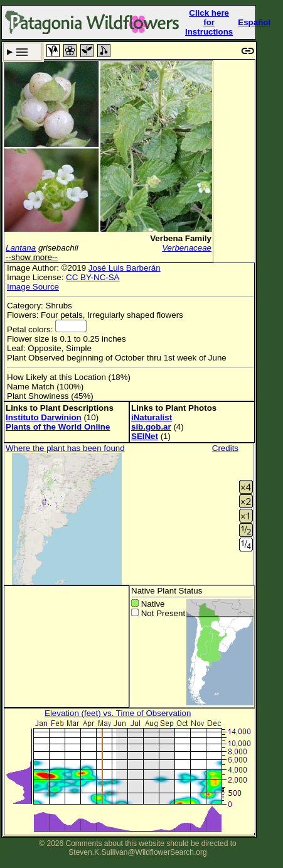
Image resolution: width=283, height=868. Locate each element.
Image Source (33, 287)
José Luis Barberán (125, 268)
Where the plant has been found (65, 448)
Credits (225, 448)
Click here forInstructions (209, 22)
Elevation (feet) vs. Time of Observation (118, 713)
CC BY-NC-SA (93, 277)
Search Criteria (22, 52)
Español (254, 22)
